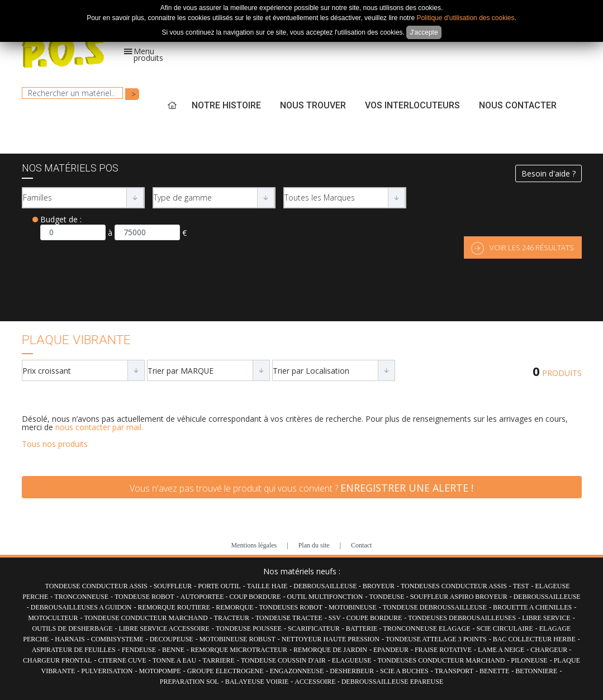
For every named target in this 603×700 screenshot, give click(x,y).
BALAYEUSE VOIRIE (257, 682)
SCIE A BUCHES (404, 671)
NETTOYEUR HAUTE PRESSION (331, 639)
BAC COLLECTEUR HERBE (534, 639)
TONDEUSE (388, 597)
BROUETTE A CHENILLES (532, 607)
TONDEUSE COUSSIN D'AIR (283, 660)
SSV (336, 618)
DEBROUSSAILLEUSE (547, 597)
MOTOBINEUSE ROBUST (238, 639)
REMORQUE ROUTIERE (175, 607)
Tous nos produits (55, 444)
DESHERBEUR (352, 671)
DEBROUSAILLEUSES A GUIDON (81, 607)
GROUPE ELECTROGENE (225, 671)
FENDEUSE (139, 650)
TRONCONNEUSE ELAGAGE (426, 628)
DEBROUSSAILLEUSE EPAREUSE (393, 682)
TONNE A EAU (174, 660)
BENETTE (494, 671)
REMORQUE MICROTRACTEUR (239, 650)
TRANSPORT (454, 671)
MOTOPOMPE (160, 671)
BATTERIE (363, 628)
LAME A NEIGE (501, 650)
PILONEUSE (529, 660)
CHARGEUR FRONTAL (57, 660)
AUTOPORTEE (203, 597)
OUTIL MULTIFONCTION (325, 597)
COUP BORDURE (255, 597)
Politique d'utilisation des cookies (465, 18)
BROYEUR (379, 586)
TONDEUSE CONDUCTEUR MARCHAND (146, 618)
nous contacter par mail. (99, 427)
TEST (521, 586)
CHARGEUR (550, 650)
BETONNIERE (536, 671)
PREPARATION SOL (189, 682)
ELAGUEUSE (352, 660)
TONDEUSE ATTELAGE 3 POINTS (436, 639)
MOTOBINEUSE (353, 607)
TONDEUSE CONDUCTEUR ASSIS (96, 586)
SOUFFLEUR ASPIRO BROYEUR (459, 597)
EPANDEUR (391, 650)
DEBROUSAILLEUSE (326, 586)
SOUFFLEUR (173, 586)
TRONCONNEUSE (81, 597)
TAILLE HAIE (267, 586)
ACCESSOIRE (316, 682)
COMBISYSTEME (117, 639)
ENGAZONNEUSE (297, 671)
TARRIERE (219, 660)
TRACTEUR (232, 618)
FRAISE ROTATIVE (443, 650)
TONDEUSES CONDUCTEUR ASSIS (454, 586)
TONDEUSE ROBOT (144, 597)
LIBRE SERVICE (546, 618)
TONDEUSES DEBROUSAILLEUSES (462, 618)
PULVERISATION (107, 671)
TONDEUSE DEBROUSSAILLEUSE (435, 607)
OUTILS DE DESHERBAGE (73, 628)
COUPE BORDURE (374, 618)
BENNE (173, 650)
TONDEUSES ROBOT (291, 607)
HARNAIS (70, 639)
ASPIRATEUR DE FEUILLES (74, 650)
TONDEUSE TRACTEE (289, 618)
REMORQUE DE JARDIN (330, 650)
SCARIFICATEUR (314, 628)
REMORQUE (235, 607)
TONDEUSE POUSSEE (249, 628)
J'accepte (424, 32)
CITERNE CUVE (122, 660)
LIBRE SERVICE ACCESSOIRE (164, 628)
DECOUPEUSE (172, 639)
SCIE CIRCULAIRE (505, 628)
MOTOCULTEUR (53, 618)
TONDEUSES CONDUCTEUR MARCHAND (441, 660)
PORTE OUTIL (219, 586)
